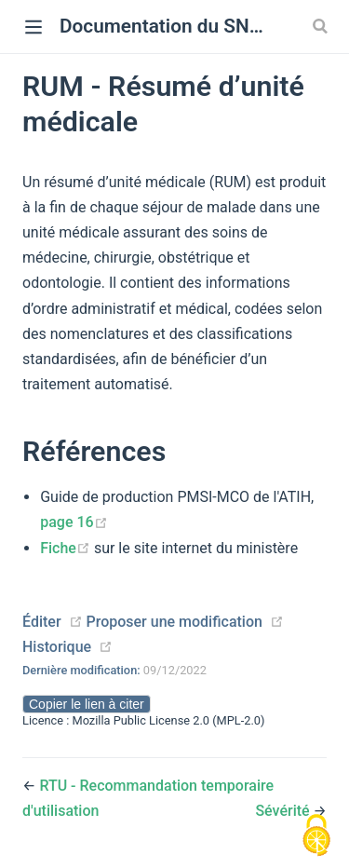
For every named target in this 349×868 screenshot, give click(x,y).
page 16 (74, 522)
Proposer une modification (174, 622)
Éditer (42, 622)
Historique (57, 647)
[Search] (322, 26)
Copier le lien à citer (87, 704)
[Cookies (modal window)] (316, 836)
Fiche (67, 548)
